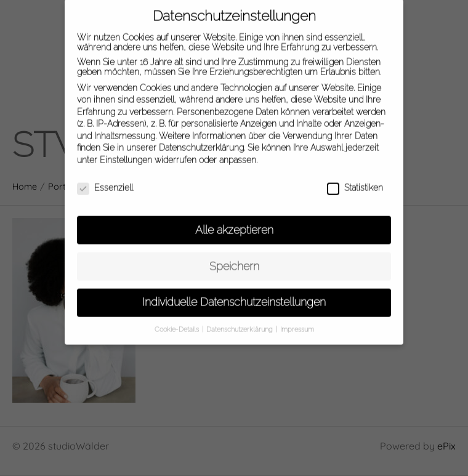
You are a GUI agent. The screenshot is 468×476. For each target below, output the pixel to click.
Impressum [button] (297, 323)
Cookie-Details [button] (178, 323)
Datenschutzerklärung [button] (240, 323)
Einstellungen (126, 154)
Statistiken (355, 182)
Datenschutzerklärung (201, 142)
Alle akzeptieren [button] (234, 224)
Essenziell (105, 182)
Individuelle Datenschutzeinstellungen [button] (234, 296)
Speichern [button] (234, 260)
